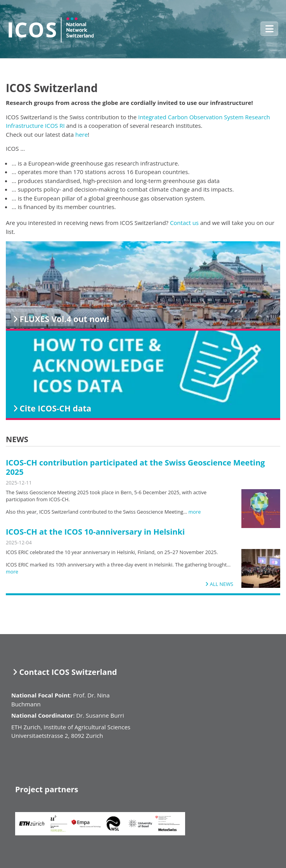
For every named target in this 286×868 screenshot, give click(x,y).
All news (222, 584)
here (81, 134)
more (194, 512)
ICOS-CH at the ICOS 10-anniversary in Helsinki (95, 532)
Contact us (184, 223)
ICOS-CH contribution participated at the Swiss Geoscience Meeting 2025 (135, 467)
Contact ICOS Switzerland (68, 672)
